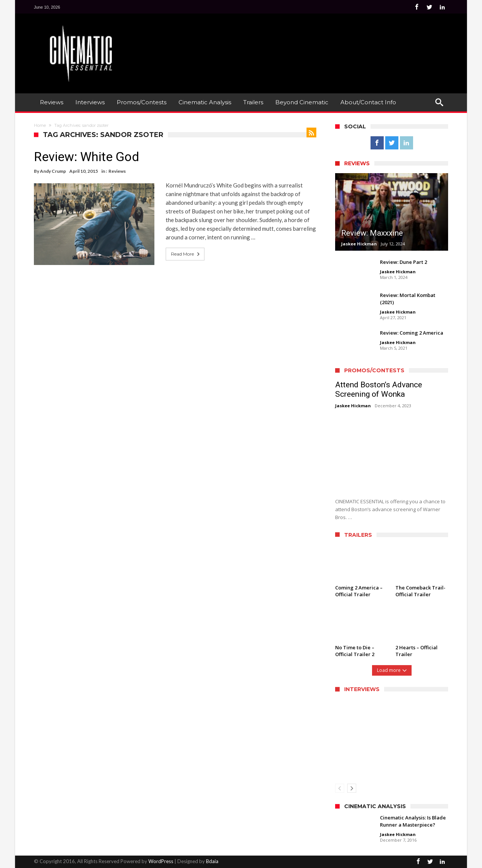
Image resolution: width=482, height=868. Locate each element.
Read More (186, 254)
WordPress (161, 861)
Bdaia (212, 861)
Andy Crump (53, 171)
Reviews (117, 171)
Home (40, 125)
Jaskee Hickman (359, 244)
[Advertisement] (311, 42)
